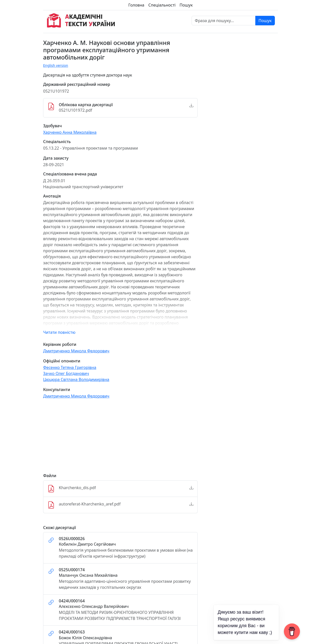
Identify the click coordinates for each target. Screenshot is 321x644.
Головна (136, 5)
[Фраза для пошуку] (224, 21)
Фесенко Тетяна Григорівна (70, 367)
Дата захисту (56, 158)
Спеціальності (162, 5)
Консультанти (57, 390)
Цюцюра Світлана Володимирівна (76, 379)
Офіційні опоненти (62, 361)
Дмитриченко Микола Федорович (76, 351)
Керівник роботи (60, 344)
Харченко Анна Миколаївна (70, 132)
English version (56, 65)
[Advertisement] (120, 438)
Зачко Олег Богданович (66, 373)
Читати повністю (59, 332)
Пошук (186, 5)
